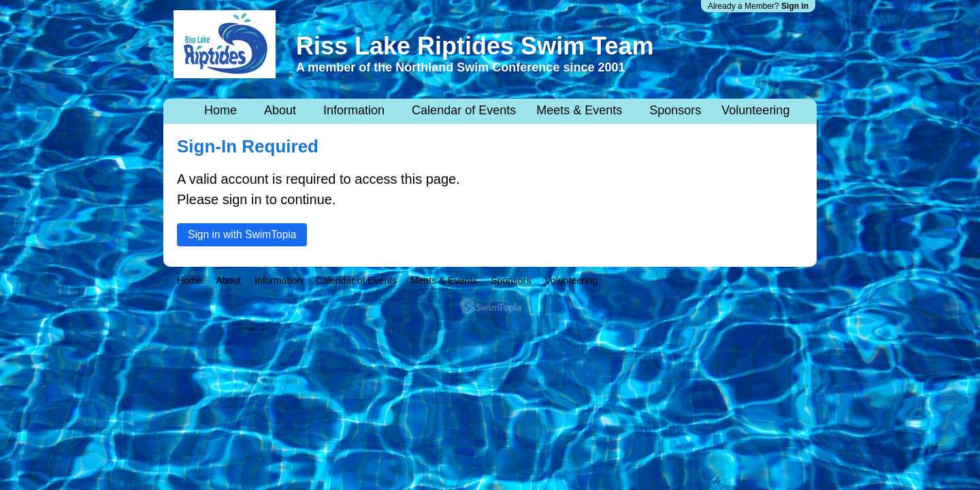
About (280, 110)
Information (354, 110)
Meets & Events (579, 110)
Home (220, 110)
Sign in (795, 6)
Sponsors (675, 110)
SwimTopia (490, 307)
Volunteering (755, 110)
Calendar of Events (464, 110)
